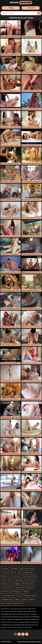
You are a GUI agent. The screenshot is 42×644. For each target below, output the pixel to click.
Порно (21, 3)
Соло (20, 596)
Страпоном (5, 568)
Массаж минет (18, 604)
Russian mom (5, 576)
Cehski (17, 600)
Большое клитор (7, 580)
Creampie (25, 592)
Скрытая (4, 572)
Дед (21, 568)
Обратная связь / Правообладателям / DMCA (29, 642)
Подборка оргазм (7, 600)
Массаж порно (6, 642)
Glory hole (5, 588)
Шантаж (17, 584)
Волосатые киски (7, 584)
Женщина (5, 592)
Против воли (16, 576)
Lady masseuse (28, 572)
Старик (12, 572)
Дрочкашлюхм (20, 588)
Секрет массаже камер (9, 596)
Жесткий (25, 584)
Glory (32, 584)
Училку (19, 572)
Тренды (11, 8)
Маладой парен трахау (21, 580)
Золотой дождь (15, 592)
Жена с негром (6, 604)
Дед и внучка (30, 568)
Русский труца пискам (29, 576)
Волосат (33, 580)
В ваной (31, 600)
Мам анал (30, 588)
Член (12, 588)
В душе (24, 600)
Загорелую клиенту (30, 596)
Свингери (14, 568)
